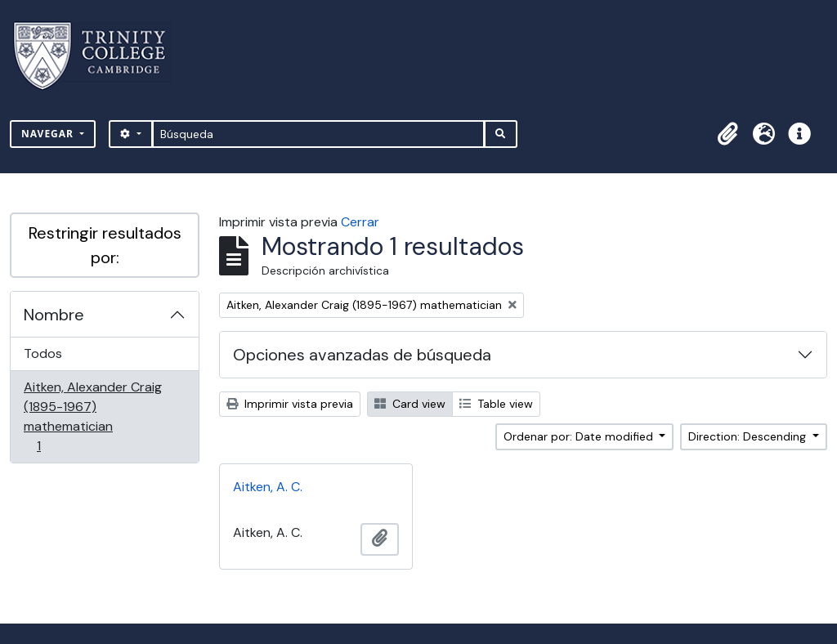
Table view (496, 404)
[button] (727, 134)
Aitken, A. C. (268, 487)
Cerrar (360, 222)
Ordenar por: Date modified (580, 436)
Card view (410, 404)
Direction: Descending (749, 436)
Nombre (54, 315)
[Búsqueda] (318, 134)
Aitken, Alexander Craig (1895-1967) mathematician (92, 416)
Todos (43, 353)
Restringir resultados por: (105, 245)
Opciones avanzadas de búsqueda (362, 355)
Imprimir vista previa (290, 404)
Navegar (49, 134)
